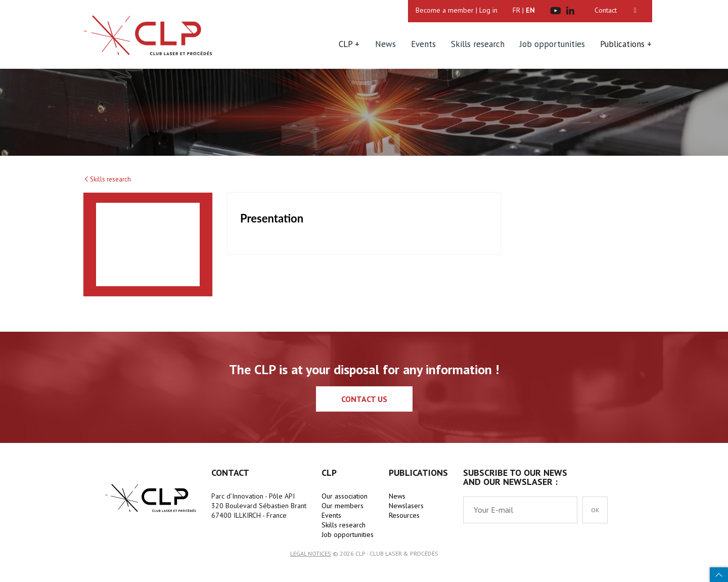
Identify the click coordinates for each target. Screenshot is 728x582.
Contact (606, 10)
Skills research (478, 44)
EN (530, 10)
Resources (404, 515)
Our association (345, 496)
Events (423, 44)
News (385, 44)
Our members (343, 506)
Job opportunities (552, 44)
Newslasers (406, 506)
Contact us (364, 399)
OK (595, 510)
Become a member (445, 10)
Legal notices (311, 553)
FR (516, 10)
